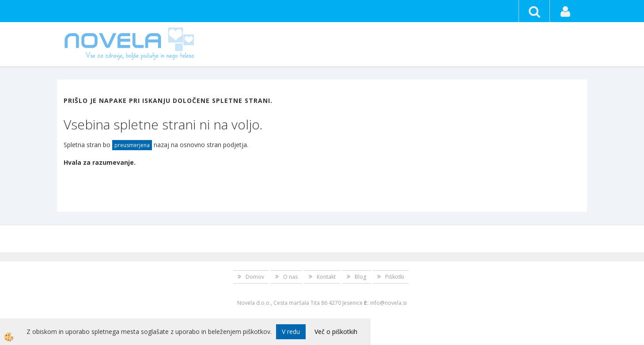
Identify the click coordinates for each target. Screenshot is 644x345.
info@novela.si (388, 303)
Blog (360, 277)
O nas (290, 277)
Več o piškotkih (336, 332)
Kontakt (326, 277)
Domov (255, 277)
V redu (291, 332)
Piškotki (395, 277)
